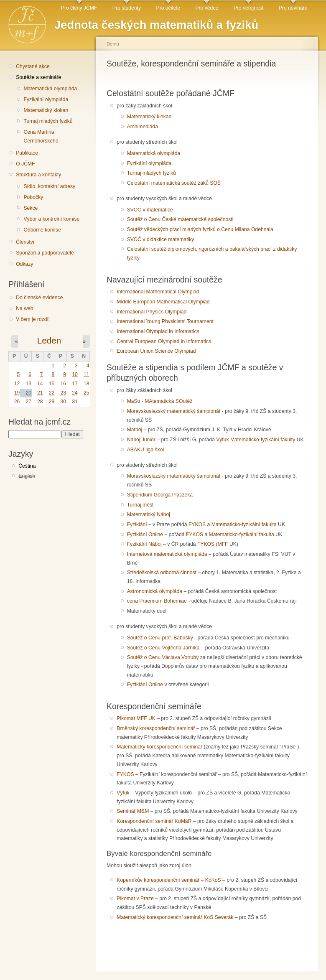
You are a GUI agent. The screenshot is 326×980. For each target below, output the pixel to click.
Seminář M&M (133, 811)
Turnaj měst (140, 505)
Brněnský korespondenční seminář (156, 728)
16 (63, 384)
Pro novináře (293, 8)
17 (75, 384)
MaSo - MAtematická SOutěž (160, 401)
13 (28, 384)
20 (28, 393)
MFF (223, 544)
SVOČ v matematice (150, 210)
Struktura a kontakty (38, 175)
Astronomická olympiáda (155, 591)
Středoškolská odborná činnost (162, 573)
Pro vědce (207, 8)
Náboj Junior (141, 440)
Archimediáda (143, 127)
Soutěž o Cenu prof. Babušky (160, 638)
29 (52, 402)
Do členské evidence (39, 298)
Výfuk (222, 440)
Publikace (27, 153)
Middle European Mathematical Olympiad (163, 302)
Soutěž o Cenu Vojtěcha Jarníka (163, 648)
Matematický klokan (46, 110)
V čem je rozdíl (33, 319)
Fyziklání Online (145, 535)
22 (52, 393)
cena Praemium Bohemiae (157, 601)
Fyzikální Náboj (144, 544)
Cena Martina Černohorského (41, 136)
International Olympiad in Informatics (158, 331)
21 (40, 393)
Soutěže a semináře (38, 77)
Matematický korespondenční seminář (159, 747)
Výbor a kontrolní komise (51, 219)
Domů (113, 44)
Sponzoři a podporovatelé (45, 253)
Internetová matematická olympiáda (167, 554)
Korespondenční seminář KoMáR (154, 821)
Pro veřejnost (249, 8)
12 (17, 384)
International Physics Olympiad (152, 312)
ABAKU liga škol (146, 450)
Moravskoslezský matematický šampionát (174, 411)
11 (87, 374)
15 (52, 384)
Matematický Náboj (149, 514)
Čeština (27, 466)
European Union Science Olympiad (156, 351)
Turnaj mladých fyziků (48, 121)
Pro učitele (168, 8)
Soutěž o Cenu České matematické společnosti (180, 219)
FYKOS (197, 524)
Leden (49, 340)
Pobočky (33, 197)
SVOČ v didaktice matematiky (161, 239)
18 (87, 384)
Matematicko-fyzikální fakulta (244, 524)
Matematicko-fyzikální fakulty (263, 440)
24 (75, 393)
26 (17, 402)
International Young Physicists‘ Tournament (165, 321)
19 (17, 393)
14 (40, 384)
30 (63, 402)
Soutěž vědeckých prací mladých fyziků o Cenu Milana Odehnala (200, 229)
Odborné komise (42, 230)
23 (63, 393)
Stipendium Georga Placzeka (160, 495)
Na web (24, 308)
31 (75, 402)
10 (75, 374)
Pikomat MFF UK (136, 718)
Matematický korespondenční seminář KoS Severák (175, 917)
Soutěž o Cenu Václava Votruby (163, 657)
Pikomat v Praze (135, 899)
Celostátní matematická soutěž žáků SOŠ (174, 183)
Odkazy (24, 264)
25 (87, 393)
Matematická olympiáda (50, 89)
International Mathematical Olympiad (158, 292)
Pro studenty (127, 8)
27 (28, 402)
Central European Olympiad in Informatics (164, 341)
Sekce (31, 208)
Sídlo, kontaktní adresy (49, 186)
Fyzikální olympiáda (46, 99)
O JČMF (25, 164)
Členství (25, 242)
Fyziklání (137, 524)
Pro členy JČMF (79, 8)
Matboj (135, 430)
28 (40, 402)
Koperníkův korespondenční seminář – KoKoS (169, 880)
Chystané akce (33, 66)
